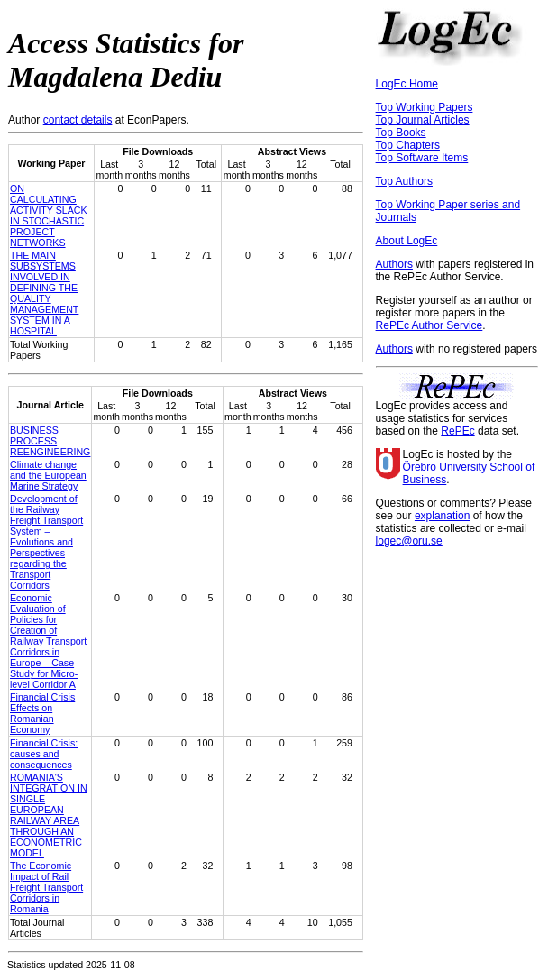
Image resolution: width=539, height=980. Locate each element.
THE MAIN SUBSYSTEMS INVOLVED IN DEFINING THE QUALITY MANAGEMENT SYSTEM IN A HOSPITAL (44, 293)
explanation (442, 516)
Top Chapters (408, 145)
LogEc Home (407, 84)
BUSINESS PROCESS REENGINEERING (50, 441)
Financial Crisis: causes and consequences (44, 754)
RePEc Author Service (429, 325)
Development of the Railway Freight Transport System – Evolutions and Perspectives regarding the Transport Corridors (46, 542)
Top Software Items (422, 158)
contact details (78, 120)
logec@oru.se (409, 541)
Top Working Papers (425, 107)
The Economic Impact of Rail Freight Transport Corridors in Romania (46, 887)
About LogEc (407, 241)
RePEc (457, 431)
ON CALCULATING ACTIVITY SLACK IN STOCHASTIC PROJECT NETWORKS (49, 215)
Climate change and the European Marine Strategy (48, 475)
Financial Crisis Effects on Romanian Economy (42, 713)
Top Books (401, 133)
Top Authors (404, 181)
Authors (394, 264)
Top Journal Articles (423, 120)
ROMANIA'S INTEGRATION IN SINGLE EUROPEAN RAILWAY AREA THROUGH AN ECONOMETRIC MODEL (49, 815)
